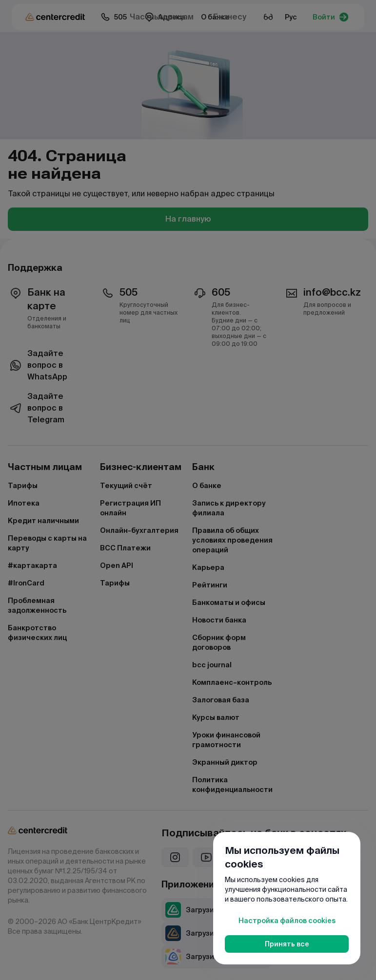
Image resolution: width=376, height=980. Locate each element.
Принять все (287, 944)
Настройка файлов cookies (287, 921)
